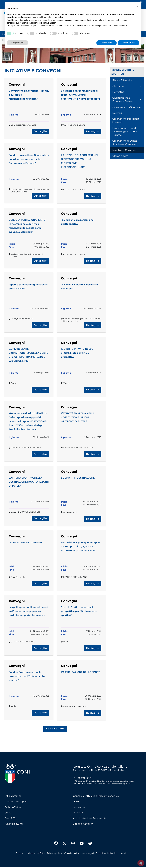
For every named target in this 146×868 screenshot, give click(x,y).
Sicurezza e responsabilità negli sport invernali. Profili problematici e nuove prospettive (81, 95)
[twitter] (64, 842)
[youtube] (82, 845)
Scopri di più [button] (17, 43)
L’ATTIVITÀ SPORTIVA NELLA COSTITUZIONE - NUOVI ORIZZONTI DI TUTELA (78, 417)
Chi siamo (118, 86)
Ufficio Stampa (13, 797)
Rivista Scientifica (122, 80)
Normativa (118, 92)
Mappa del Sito (36, 854)
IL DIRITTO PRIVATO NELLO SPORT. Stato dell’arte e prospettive (77, 353)
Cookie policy (72, 854)
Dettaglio (40, 131)
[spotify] (90, 845)
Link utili (78, 813)
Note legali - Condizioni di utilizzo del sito (105, 854)
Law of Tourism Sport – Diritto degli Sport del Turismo (125, 131)
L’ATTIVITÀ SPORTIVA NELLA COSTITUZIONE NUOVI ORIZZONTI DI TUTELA (29, 482)
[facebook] (56, 845)
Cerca (8, 813)
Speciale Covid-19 (83, 825)
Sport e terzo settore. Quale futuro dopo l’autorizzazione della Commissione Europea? (29, 159)
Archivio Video (13, 808)
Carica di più (55, 729)
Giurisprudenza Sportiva (126, 107)
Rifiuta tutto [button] (107, 43)
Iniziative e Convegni (124, 150)
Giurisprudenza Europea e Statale (122, 99)
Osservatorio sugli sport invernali (126, 120)
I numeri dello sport (16, 802)
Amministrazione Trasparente (90, 819)
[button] (138, 7)
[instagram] (73, 845)
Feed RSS (10, 819)
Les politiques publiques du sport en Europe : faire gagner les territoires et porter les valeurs (81, 546)
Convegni (17, 84)
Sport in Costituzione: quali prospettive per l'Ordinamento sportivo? (79, 611)
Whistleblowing (14, 825)
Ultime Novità (120, 156)
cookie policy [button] (57, 17)
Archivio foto (80, 808)
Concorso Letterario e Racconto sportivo (96, 797)
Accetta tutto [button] (128, 43)
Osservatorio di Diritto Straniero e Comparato (125, 142)
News (76, 802)
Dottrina (117, 113)
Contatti (21, 854)
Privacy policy (54, 854)
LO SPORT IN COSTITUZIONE (78, 478)
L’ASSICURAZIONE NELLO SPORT (80, 672)
